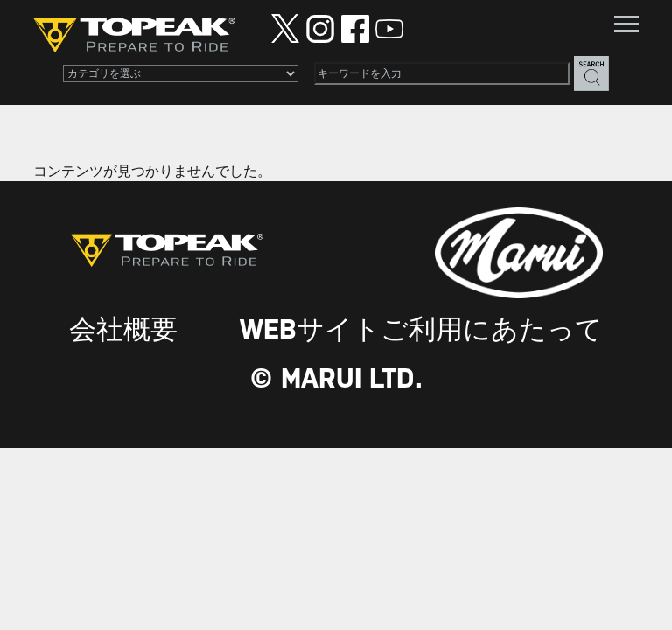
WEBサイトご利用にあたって (421, 331)
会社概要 (123, 331)
